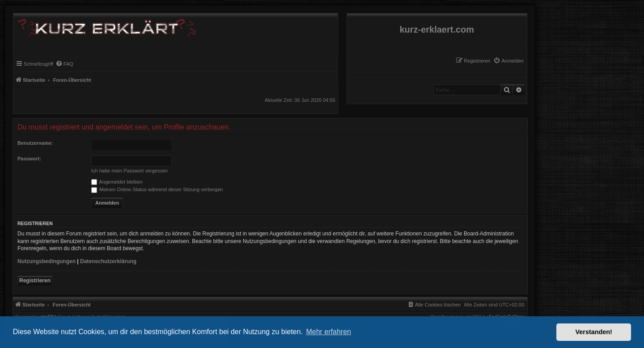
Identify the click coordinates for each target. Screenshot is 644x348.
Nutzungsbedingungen (47, 261)
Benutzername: (35, 143)
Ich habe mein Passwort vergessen (129, 171)
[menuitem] (508, 61)
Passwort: (29, 159)
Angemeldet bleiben (117, 182)
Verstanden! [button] (594, 332)
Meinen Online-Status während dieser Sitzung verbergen (157, 189)
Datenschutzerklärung (108, 261)
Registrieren (35, 281)
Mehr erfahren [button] (328, 332)
